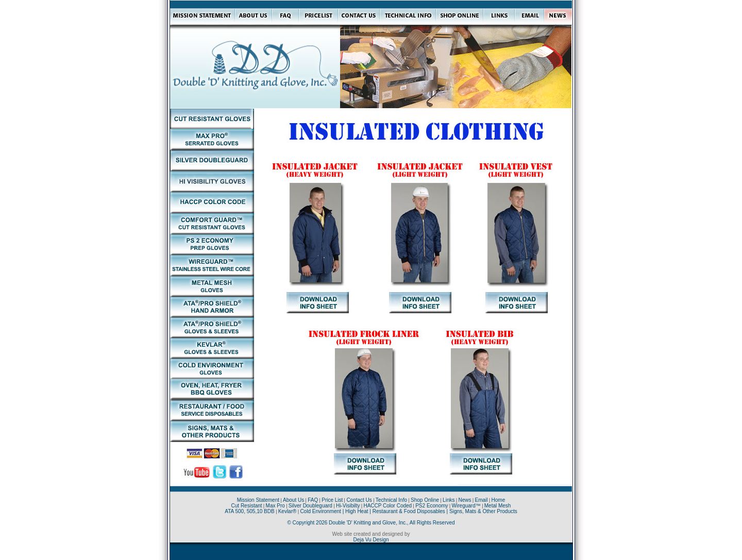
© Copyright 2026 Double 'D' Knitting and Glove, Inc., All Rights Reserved (371, 523)
